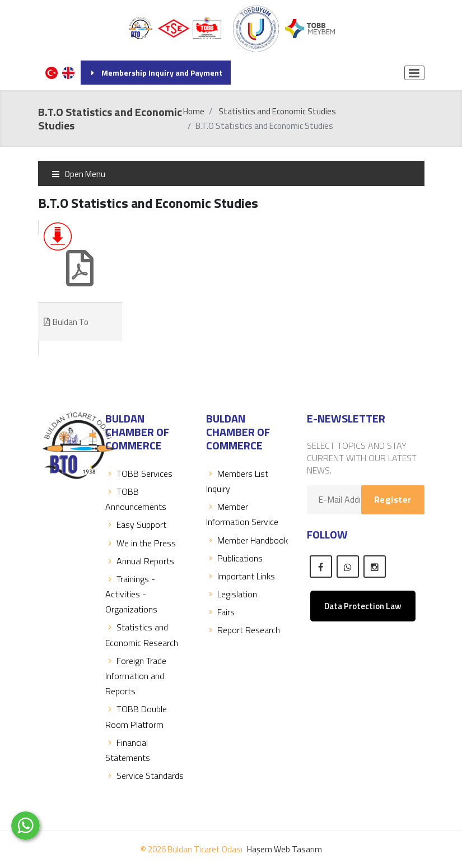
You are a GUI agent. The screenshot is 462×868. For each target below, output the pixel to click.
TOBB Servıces (139, 474)
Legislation (232, 594)
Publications (234, 558)
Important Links (241, 576)
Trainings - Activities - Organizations (131, 594)
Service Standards (144, 776)
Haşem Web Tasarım (284, 849)
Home (194, 111)
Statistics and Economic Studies (277, 111)
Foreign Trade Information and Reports (136, 676)
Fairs (220, 612)
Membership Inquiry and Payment (156, 73)
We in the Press (141, 543)
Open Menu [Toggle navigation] (78, 174)
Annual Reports (140, 561)
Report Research (243, 630)
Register (393, 499)
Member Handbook (247, 540)
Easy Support (136, 524)
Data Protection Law (363, 606)
